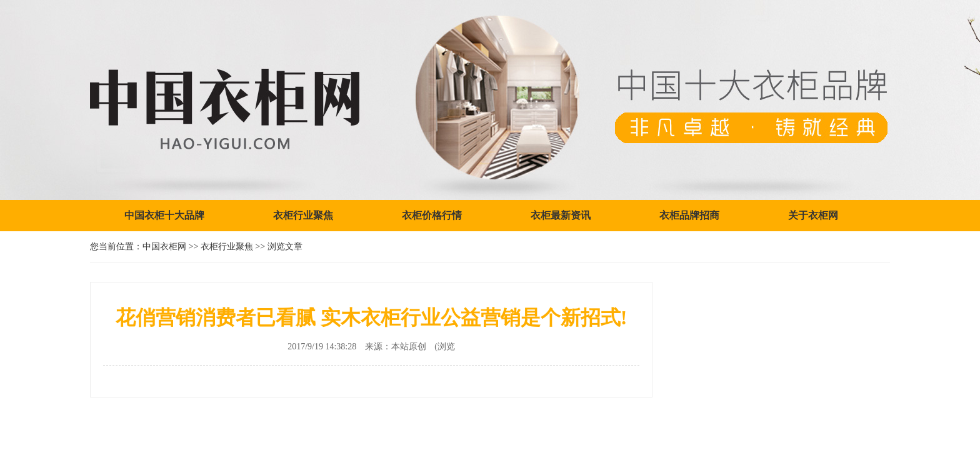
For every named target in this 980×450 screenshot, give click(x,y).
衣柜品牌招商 (689, 215)
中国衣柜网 (164, 247)
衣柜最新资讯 (561, 215)
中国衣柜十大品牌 (164, 215)
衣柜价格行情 (432, 215)
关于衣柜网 (813, 215)
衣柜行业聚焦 (303, 215)
